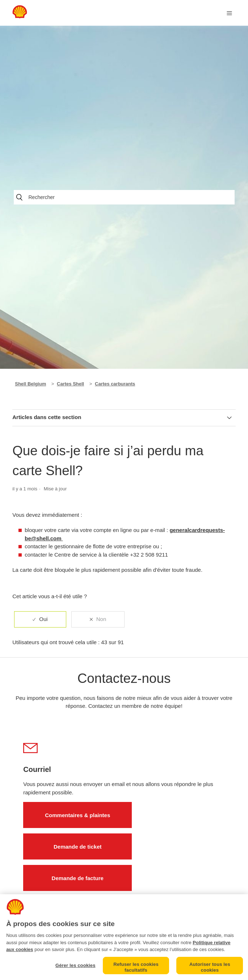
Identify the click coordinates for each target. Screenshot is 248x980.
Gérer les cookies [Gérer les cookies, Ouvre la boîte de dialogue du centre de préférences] (75, 965)
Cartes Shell (70, 384)
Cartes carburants (115, 384)
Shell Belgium (30, 384)
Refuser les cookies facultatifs (136, 967)
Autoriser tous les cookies (210, 967)
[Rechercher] (124, 197)
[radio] (40, 619)
